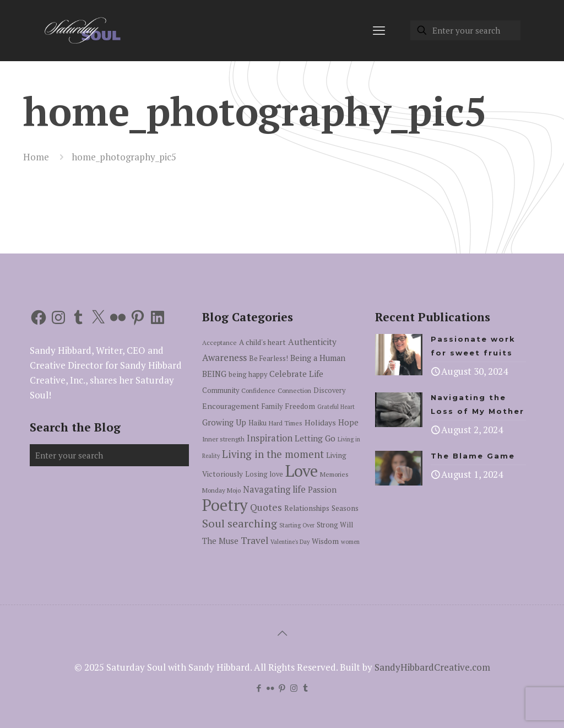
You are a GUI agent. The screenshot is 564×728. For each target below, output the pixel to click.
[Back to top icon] (282, 633)
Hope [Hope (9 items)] (348, 422)
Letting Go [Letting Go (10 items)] (315, 438)
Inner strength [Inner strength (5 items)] (223, 439)
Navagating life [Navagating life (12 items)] (274, 489)
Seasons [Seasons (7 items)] (345, 508)
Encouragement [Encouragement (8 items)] (231, 406)
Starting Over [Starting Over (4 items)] (297, 525)
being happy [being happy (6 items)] (248, 374)
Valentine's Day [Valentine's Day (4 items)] (290, 542)
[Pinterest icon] (282, 688)
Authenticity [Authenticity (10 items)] (312, 342)
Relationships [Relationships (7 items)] (307, 508)
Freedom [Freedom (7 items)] (300, 406)
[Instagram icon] (294, 688)
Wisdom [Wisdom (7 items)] (325, 541)
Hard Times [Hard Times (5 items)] (286, 423)
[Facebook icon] (259, 688)
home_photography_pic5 (124, 157)
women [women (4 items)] (350, 542)
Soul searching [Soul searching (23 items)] (240, 523)
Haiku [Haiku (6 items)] (257, 423)
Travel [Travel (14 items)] (254, 540)
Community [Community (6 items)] (221, 390)
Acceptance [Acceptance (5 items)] (219, 343)
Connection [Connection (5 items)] (294, 390)
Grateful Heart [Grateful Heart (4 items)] (336, 407)
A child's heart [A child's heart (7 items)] (262, 342)
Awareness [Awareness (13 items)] (224, 357)
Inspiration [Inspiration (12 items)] (270, 438)
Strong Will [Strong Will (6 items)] (335, 525)
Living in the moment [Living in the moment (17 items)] (273, 454)
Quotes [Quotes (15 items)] (266, 507)
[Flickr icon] (271, 688)
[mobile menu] (379, 30)
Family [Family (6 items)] (272, 406)
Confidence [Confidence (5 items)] (258, 390)
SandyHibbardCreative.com (432, 667)
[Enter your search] (465, 30)
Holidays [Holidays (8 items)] (320, 422)
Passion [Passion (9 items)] (322, 490)
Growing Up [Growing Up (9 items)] (224, 422)
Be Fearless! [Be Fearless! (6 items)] (269, 358)
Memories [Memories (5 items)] (334, 474)
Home (36, 157)
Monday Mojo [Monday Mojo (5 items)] (221, 490)
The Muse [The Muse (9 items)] (220, 541)
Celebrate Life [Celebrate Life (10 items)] (296, 374)
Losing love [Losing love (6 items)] (264, 474)
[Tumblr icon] (305, 688)
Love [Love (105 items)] (302, 471)
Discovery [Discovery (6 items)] (329, 390)
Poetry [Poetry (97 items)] (225, 505)
